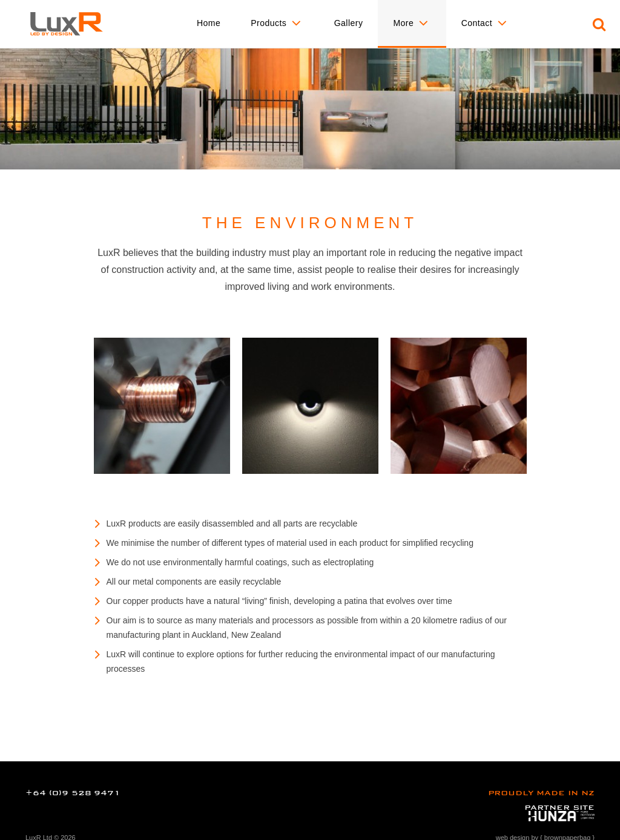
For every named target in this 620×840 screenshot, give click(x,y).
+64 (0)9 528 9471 (73, 793)
